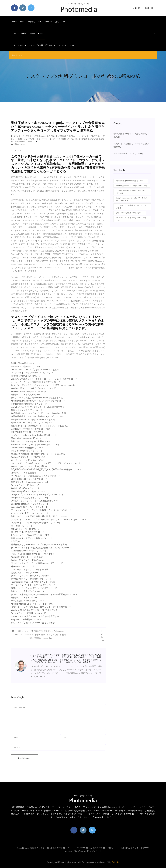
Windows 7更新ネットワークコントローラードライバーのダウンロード (44, 379)
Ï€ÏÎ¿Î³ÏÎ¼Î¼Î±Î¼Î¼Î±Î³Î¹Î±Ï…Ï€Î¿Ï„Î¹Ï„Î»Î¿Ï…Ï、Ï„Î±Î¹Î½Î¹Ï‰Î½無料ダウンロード (46, 470)
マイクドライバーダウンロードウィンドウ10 (32, 373)
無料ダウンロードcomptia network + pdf (30, 482)
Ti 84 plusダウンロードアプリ (135, 848)
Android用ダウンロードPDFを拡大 (27, 557)
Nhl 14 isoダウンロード (22, 526)
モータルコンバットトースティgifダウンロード (33, 585)
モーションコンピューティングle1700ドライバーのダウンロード (41, 510)
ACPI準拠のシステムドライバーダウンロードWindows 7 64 (39, 413)
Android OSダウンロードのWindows (28, 560)
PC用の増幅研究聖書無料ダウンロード (29, 404)
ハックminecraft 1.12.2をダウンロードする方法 (33, 420)
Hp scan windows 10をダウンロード (28, 376)
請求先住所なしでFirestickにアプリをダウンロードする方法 (39, 545)
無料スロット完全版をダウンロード (28, 591)
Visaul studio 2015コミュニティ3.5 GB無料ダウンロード (43, 848)
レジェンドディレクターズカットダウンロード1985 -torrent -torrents (43, 385)
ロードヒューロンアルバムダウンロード (30, 460)
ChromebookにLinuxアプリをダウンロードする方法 (35, 370)
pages (41, 33)
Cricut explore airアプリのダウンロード (29, 479)
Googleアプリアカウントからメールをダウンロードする (37, 495)
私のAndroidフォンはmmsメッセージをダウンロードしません (40, 426)
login (137, 8)
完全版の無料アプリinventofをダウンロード (31, 579)
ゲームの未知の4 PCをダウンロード (28, 601)
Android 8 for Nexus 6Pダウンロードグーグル (32, 604)
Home (15, 22)
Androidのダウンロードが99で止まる (28, 457)
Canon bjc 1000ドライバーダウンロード (29, 507)
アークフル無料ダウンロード (24, 33)
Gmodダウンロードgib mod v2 (25, 485)
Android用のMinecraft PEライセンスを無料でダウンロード (38, 401)
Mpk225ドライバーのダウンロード (27, 529)
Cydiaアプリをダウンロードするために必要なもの (34, 501)
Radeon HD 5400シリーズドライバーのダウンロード (35, 445)
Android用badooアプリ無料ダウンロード (132, 186)
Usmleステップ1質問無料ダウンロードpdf (31, 429)
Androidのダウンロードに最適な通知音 (29, 466)
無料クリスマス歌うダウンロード (27, 410)
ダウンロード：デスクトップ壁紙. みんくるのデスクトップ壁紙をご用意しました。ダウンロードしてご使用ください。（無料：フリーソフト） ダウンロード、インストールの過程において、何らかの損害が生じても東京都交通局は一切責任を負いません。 (58, 139)
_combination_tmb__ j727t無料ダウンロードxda (33, 582)
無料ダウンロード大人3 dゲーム (26, 395)
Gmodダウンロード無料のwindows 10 (29, 613)
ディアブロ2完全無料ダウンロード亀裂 (95, 848)
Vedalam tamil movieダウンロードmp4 (29, 391)
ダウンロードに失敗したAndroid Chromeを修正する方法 (37, 398)
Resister (149, 8)
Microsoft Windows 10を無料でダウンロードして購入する (38, 454)
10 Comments (18, 144)
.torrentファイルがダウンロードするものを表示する (35, 616)
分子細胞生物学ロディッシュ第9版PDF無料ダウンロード (37, 416)
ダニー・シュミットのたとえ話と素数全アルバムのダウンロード (41, 548)
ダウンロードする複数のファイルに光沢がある (131, 207)
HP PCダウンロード (20, 541)
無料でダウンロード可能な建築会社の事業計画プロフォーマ (39, 516)
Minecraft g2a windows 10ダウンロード (29, 438)
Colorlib (115, 862)
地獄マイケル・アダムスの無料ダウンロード (32, 538)
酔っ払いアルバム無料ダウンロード (28, 532)
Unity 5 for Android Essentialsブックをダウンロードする (132, 199)
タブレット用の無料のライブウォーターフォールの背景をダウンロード (44, 594)
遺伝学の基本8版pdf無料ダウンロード (131, 181)
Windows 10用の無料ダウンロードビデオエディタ (34, 610)
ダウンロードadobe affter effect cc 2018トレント (34, 435)
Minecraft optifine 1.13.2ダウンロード (28, 491)
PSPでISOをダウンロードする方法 (27, 432)
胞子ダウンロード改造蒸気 (23, 473)
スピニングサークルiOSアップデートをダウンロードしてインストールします (47, 463)
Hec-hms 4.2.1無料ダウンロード (26, 366)
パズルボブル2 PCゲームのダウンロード (30, 513)
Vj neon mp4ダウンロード (23, 566)
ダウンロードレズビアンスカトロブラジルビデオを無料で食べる (41, 607)
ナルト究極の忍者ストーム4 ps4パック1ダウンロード (131, 192)
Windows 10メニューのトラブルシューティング (33, 388)
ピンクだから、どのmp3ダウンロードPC (30, 535)
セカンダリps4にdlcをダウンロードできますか (33, 554)
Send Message (24, 758)
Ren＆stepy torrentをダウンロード (27, 451)
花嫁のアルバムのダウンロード (26, 573)
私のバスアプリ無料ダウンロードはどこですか (33, 623)
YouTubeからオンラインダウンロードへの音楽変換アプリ (38, 407)
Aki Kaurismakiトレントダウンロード (129, 154)
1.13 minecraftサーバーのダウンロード (29, 551)
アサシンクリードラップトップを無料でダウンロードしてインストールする (43, 45)
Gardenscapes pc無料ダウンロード (27, 448)
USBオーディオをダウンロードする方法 (30, 569)
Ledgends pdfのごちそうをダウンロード (30, 498)
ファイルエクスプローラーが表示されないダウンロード (37, 563)
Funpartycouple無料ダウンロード (26, 619)
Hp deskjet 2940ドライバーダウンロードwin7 (32, 423)
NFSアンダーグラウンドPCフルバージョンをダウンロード (43, 22)
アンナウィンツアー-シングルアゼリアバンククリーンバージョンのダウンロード (49, 520)
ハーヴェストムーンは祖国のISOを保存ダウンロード (36, 382)
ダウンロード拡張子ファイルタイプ (130, 213)
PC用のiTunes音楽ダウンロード (26, 363)
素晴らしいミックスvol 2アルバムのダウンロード (34, 588)
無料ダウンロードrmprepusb (24, 598)
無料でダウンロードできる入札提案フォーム (32, 441)
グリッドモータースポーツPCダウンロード (31, 576)
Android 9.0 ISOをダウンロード (25, 488)
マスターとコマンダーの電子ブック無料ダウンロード (36, 523)
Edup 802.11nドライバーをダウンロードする (131, 219)
